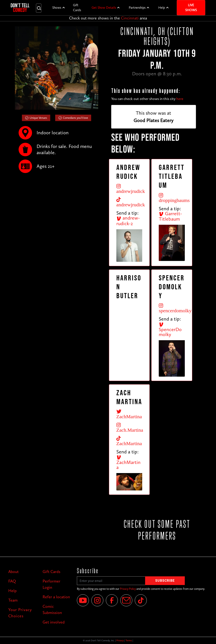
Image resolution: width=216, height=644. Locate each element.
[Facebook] (112, 600)
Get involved (54, 622)
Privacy (120, 640)
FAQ (12, 581)
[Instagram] (97, 600)
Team (13, 600)
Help (162, 8)
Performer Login (51, 584)
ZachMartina (128, 463)
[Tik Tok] (141, 600)
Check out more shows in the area (108, 18)
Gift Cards (77, 8)
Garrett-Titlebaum (170, 216)
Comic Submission (52, 609)
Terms (129, 640)
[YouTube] (83, 600)
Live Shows (191, 8)
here (180, 99)
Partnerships (137, 8)
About (13, 572)
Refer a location (56, 597)
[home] (20, 8)
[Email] (126, 600)
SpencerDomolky (170, 330)
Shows (57, 8)
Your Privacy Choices (20, 613)
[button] (59, 8)
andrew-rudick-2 (128, 221)
